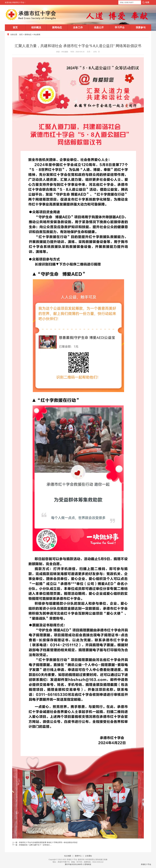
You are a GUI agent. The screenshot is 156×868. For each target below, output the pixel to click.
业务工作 (78, 27)
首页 (15, 27)
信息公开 (99, 27)
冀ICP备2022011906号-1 (74, 864)
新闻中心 (78, 856)
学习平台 (120, 27)
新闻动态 (57, 27)
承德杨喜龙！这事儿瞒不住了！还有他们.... (35, 845)
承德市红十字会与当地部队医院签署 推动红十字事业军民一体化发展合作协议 (48, 842)
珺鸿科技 (88, 864)
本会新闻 (37, 34)
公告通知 (88, 856)
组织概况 (36, 27)
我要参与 (141, 27)
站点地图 (68, 856)
